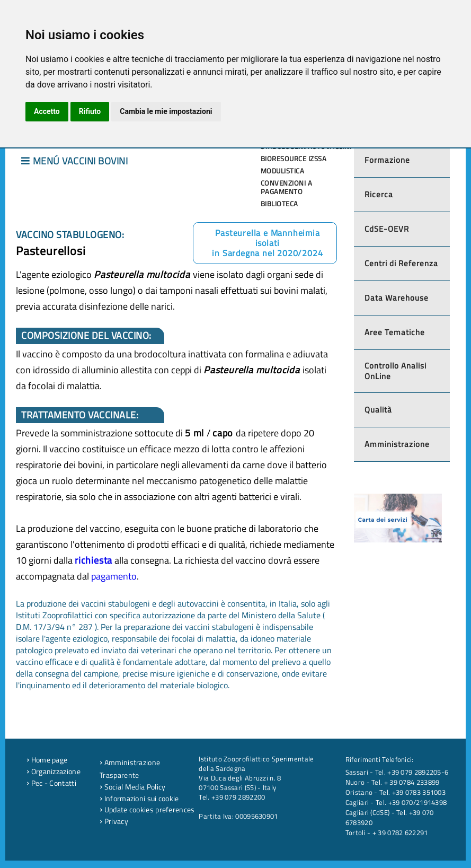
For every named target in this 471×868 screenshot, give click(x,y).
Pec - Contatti (51, 783)
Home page (47, 760)
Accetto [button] (47, 111)
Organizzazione (54, 771)
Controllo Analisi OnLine (396, 371)
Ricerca (379, 194)
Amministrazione (397, 444)
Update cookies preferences (147, 810)
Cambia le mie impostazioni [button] (166, 111)
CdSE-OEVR (387, 229)
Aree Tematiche (395, 332)
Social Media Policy (132, 787)
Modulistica (283, 171)
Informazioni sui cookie (139, 799)
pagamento (114, 576)
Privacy (114, 821)
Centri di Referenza (401, 263)
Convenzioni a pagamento (287, 187)
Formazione (387, 160)
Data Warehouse (397, 298)
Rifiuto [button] (90, 111)
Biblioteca (279, 204)
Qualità (378, 410)
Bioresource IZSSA (294, 159)
